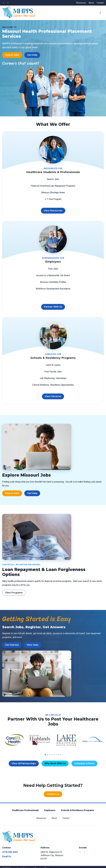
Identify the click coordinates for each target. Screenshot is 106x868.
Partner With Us (53, 307)
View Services (53, 396)
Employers (50, 810)
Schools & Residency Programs (77, 810)
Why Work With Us (55, 763)
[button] (101, 13)
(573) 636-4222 (10, 852)
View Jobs (33, 645)
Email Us (7, 856)
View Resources (53, 211)
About (91, 3)
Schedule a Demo (84, 763)
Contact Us (53, 794)
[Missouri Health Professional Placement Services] (19, 12)
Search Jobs (12, 55)
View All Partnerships (24, 763)
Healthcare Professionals (25, 810)
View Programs (14, 593)
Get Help (32, 55)
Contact (100, 3)
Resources (81, 3)
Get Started (12, 645)
